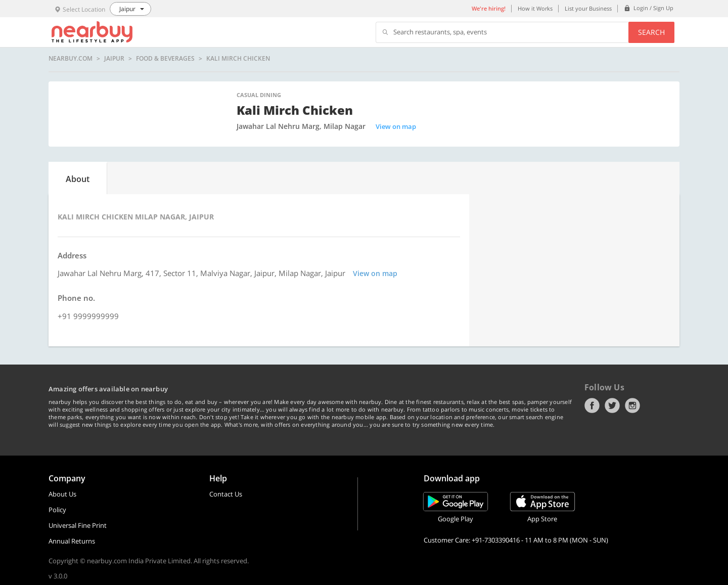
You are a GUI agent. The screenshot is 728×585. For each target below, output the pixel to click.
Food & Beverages (165, 59)
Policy (57, 510)
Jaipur (114, 59)
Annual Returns (72, 541)
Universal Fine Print (78, 525)
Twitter (612, 406)
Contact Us (226, 494)
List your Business (588, 8)
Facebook (592, 406)
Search (651, 32)
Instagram (632, 406)
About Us (62, 494)
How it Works (535, 8)
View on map (396, 126)
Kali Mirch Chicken (238, 59)
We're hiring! (489, 8)
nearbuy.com (71, 59)
